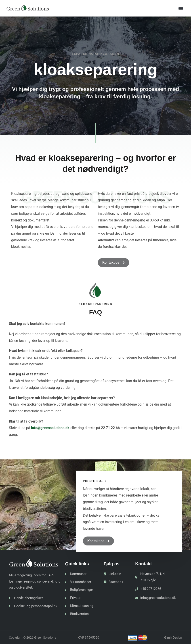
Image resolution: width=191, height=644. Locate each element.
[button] (181, 8)
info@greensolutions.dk (50, 428)
